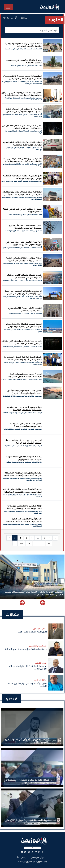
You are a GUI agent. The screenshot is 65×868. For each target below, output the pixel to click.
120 (29, 543)
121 (21, 543)
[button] (22, 603)
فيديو (11, 699)
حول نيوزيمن (38, 857)
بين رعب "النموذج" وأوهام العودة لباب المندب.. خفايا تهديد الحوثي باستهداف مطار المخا (34, 593)
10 (49, 543)
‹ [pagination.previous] (55, 538)
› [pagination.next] (15, 543)
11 (42, 543)
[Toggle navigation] (8, 7)
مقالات (12, 615)
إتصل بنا (22, 857)
